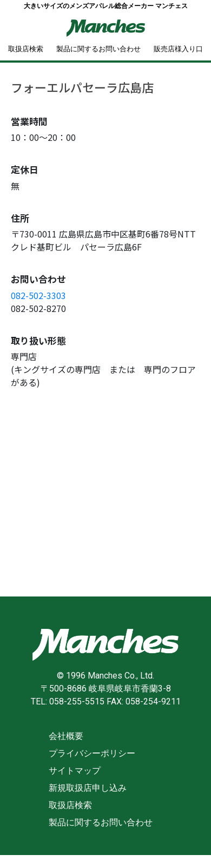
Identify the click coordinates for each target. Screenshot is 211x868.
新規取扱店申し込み (88, 788)
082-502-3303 (38, 295)
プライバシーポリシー (92, 753)
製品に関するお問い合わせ (98, 49)
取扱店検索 (26, 49)
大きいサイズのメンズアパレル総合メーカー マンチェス (106, 6)
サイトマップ (75, 771)
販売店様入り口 (178, 49)
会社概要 (66, 736)
